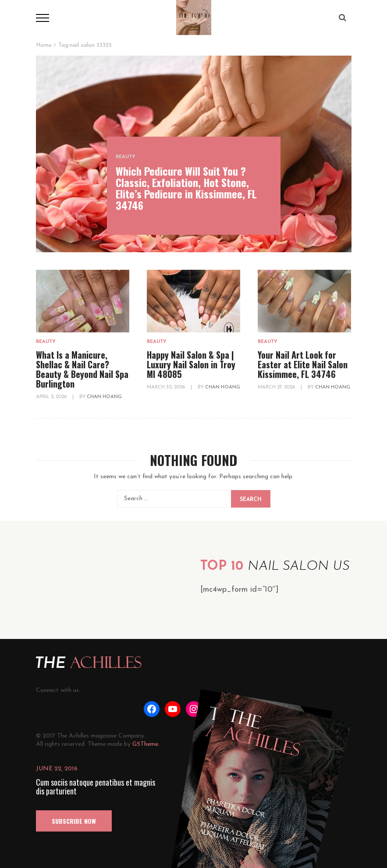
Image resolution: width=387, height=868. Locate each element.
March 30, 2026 (167, 387)
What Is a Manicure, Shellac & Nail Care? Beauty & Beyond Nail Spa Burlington (82, 369)
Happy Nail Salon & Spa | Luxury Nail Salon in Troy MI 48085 (191, 364)
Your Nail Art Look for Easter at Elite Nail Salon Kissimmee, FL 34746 (303, 364)
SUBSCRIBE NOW (74, 821)
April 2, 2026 (52, 397)
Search (251, 500)
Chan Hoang (104, 397)
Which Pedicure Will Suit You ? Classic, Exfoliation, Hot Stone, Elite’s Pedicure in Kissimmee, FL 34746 (186, 188)
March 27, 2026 (277, 387)
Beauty (126, 157)
